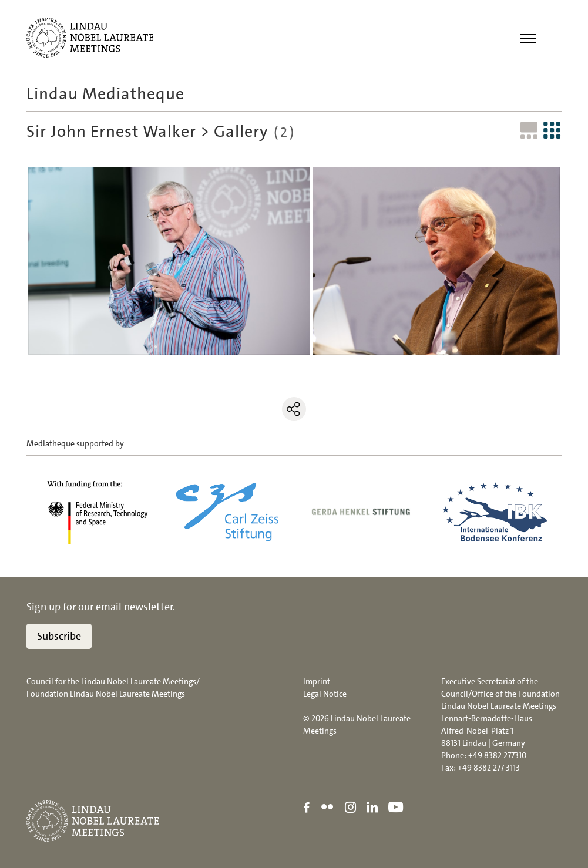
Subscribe (59, 636)
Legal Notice (325, 694)
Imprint (317, 681)
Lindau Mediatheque (105, 94)
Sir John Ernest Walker (111, 132)
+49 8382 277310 (497, 755)
